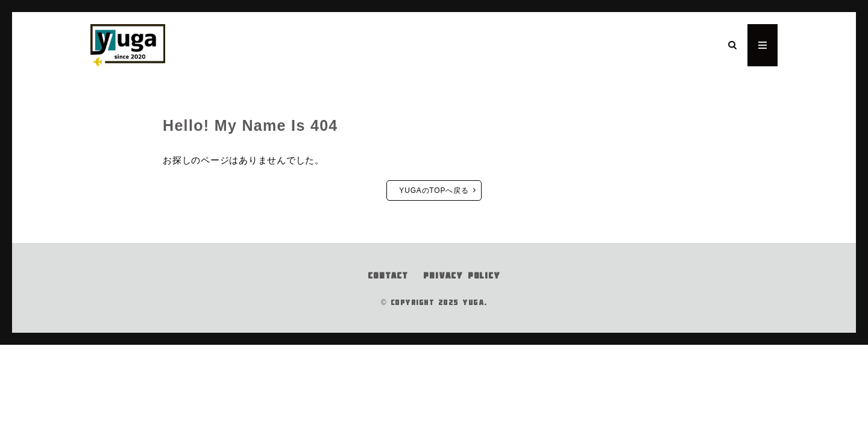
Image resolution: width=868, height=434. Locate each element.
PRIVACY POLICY (461, 275)
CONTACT (388, 275)
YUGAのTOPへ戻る (434, 190)
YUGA (473, 302)
